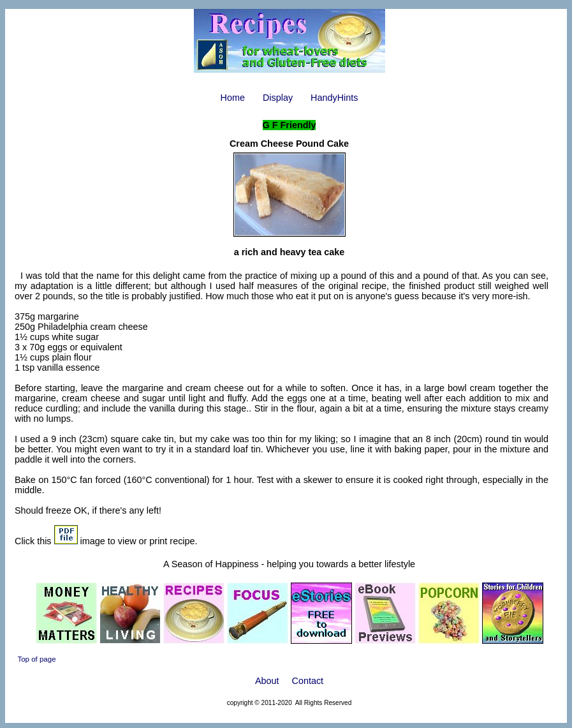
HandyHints (334, 98)
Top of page (36, 659)
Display (278, 98)
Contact (308, 681)
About (267, 681)
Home (233, 98)
